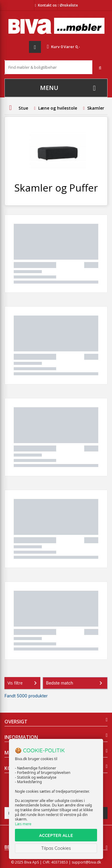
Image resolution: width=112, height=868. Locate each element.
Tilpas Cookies (56, 848)
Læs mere (23, 824)
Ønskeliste (68, 5)
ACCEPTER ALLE (56, 835)
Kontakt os (47, 5)
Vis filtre (23, 683)
